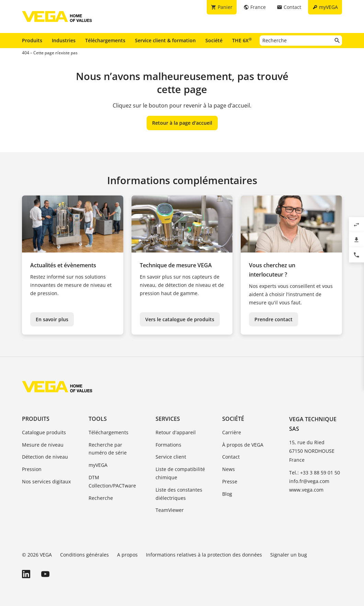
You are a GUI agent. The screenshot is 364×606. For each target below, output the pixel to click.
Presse (230, 481)
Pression (32, 469)
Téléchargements (105, 40)
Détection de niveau (45, 457)
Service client (171, 457)
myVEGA (98, 465)
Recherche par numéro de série (108, 449)
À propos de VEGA (243, 445)
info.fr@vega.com (309, 481)
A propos (127, 555)
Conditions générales (84, 555)
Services (168, 419)
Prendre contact (274, 319)
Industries (64, 40)
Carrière (232, 432)
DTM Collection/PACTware (112, 481)
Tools (98, 419)
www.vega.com (306, 490)
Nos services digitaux (46, 481)
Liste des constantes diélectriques (179, 494)
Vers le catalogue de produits (180, 319)
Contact (231, 457)
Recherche (101, 498)
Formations (168, 445)
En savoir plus (52, 319)
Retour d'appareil (176, 432)
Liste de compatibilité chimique (180, 473)
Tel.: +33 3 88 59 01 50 (315, 473)
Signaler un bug (289, 555)
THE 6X (242, 40)
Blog (227, 494)
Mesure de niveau (43, 445)
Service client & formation (165, 40)
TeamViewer (170, 510)
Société (214, 40)
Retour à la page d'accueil (182, 123)
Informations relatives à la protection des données (204, 555)
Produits (32, 40)
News (229, 469)
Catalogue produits (44, 432)
